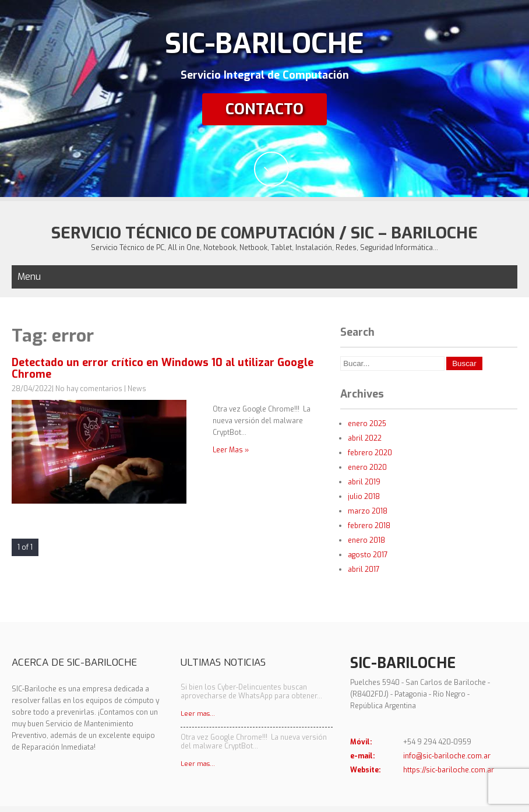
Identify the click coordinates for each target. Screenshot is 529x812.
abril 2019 (364, 482)
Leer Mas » (231, 450)
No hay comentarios (89, 389)
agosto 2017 (368, 555)
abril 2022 (365, 438)
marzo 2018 (368, 511)
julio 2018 (364, 497)
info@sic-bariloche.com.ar (447, 756)
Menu (29, 277)
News (137, 389)
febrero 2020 (370, 453)
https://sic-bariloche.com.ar (449, 770)
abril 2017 (364, 570)
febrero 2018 (369, 526)
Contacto (264, 109)
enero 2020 (367, 467)
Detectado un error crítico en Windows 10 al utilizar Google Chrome (163, 368)
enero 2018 (366, 540)
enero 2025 (367, 424)
